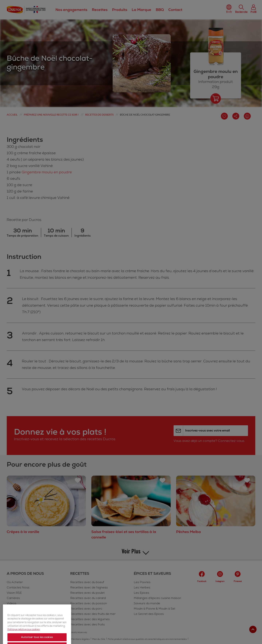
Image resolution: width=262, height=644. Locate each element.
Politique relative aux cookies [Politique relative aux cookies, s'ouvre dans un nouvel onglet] (24, 640)
